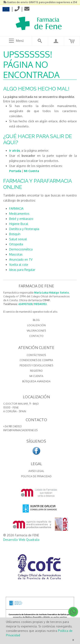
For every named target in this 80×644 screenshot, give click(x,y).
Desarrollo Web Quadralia (21, 540)
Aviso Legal (36, 471)
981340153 (40, 304)
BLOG (36, 320)
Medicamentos (19, 214)
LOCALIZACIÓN (36, 325)
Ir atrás (15, 150)
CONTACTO (36, 336)
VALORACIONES (36, 331)
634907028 (25, 304)
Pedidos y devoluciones (36, 365)
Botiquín (15, 234)
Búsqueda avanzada (36, 381)
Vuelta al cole (19, 265)
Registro (36, 371)
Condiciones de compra (36, 360)
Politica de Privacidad (36, 476)
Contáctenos (36, 355)
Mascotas (16, 254)
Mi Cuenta (31, 171)
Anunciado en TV (21, 259)
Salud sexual (18, 239)
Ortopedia (16, 244)
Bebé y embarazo (21, 219)
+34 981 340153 (12, 426)
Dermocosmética (21, 249)
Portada (15, 171)
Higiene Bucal (19, 224)
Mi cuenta (36, 376)
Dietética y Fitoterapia (24, 229)
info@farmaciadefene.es (20, 430)
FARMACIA (16, 208)
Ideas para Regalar (22, 270)
